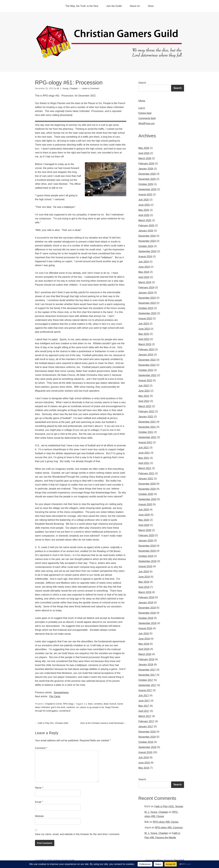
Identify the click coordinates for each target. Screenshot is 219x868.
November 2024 (147, 241)
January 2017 (146, 726)
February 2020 (146, 535)
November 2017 (147, 675)
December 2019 (147, 546)
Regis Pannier (112, 707)
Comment (41, 748)
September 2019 (147, 561)
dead (106, 704)
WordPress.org (146, 123)
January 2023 (146, 355)
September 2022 (147, 375)
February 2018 (146, 659)
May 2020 (144, 520)
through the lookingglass (47, 711)
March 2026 (145, 158)
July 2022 (144, 386)
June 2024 (144, 267)
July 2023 (144, 324)
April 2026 (144, 153)
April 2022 (144, 401)
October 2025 (146, 184)
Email (39, 802)
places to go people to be (92, 707)
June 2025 (144, 205)
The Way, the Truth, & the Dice (82, 6)
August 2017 (145, 690)
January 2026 (146, 169)
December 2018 (147, 608)
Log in (142, 108)
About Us (135, 6)
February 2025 (146, 226)
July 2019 (144, 572)
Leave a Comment (90, 88)
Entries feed (145, 113)
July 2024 (144, 262)
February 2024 (146, 287)
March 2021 (145, 468)
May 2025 (144, 210)
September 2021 (147, 437)
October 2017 (146, 680)
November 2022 (147, 365)
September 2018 (147, 623)
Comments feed (147, 118)
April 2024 (144, 277)
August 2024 (145, 256)
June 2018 (144, 639)
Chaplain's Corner (53, 704)
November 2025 (147, 179)
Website (39, 816)
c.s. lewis (88, 704)
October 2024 (146, 246)
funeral (113, 704)
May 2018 (144, 644)
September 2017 (147, 685)
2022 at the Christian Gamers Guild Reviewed (103, 723)
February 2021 (146, 473)
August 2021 (145, 442)
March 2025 (145, 220)
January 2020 (146, 541)
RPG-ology (68, 704)
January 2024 (146, 293)
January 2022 (146, 417)
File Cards (55, 696)
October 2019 (146, 556)
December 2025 (147, 174)
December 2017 (147, 670)
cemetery (98, 704)
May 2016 (144, 768)
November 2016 (147, 737)
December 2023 (147, 298)
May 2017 (144, 706)
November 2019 (147, 551)
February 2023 (146, 349)
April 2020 (144, 525)
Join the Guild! (114, 6)
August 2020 (145, 504)
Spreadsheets (61, 692)
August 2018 (145, 628)
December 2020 (147, 484)
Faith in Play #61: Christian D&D (52, 723)
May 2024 (144, 272)
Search (142, 83)
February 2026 (146, 164)
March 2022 (145, 406)
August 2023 (145, 318)
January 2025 (146, 231)
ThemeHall (179, 860)
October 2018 (146, 618)
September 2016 (147, 747)
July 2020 (144, 510)
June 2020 (144, 515)
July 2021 (144, 448)
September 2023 (147, 313)
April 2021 (144, 463)
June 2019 (144, 577)
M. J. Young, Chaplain (156, 812)
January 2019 (146, 603)
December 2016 (147, 732)
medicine (71, 707)
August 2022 (145, 380)
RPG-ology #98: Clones (166, 822)
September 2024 (147, 251)
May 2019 (144, 582)
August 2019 (145, 566)
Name (39, 788)
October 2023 (146, 308)
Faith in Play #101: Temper (169, 806)
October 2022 (146, 370)
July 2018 (144, 634)
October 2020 (146, 494)
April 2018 (144, 649)
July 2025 (144, 200)
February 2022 (146, 411)
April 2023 (144, 339)
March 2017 (145, 716)
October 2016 (146, 742)
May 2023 (144, 334)
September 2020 (147, 499)
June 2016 (144, 763)
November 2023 (147, 303)
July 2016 (144, 757)
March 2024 (145, 282)
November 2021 (147, 427)
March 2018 (145, 654)
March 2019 (145, 592)
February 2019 (146, 597)
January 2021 (146, 479)
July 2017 (144, 696)
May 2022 (144, 396)
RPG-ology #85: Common (169, 828)
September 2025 (147, 189)
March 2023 (145, 344)
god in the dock (58, 707)
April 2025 (144, 215)
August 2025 (145, 195)
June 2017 (144, 701)
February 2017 (146, 721)
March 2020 (145, 530)
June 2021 (144, 453)
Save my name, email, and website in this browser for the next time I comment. (77, 834)
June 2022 (144, 391)
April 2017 (144, 711)
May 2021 (144, 458)
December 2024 (147, 236)
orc (78, 707)
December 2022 (147, 360)
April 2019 (144, 587)
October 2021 (146, 432)
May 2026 (144, 148)
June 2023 (144, 329)
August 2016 (145, 752)
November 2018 (147, 613)
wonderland (65, 711)
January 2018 (146, 665)
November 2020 (147, 489)
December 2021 (147, 422)
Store (151, 6)
